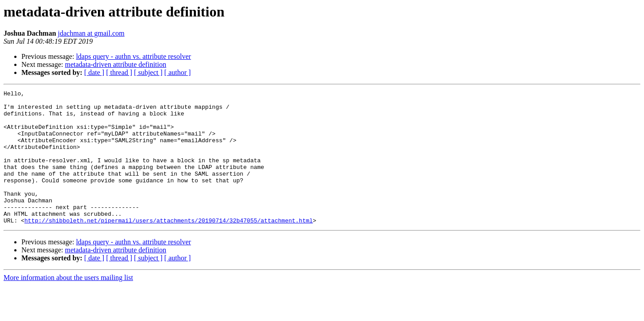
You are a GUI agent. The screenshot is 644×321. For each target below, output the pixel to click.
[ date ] (94, 72)
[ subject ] (148, 72)
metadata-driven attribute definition (116, 64)
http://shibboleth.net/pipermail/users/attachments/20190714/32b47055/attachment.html (169, 247)
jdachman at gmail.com (91, 33)
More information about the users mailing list (68, 304)
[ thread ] (119, 72)
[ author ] (178, 72)
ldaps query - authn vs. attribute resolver (134, 56)
